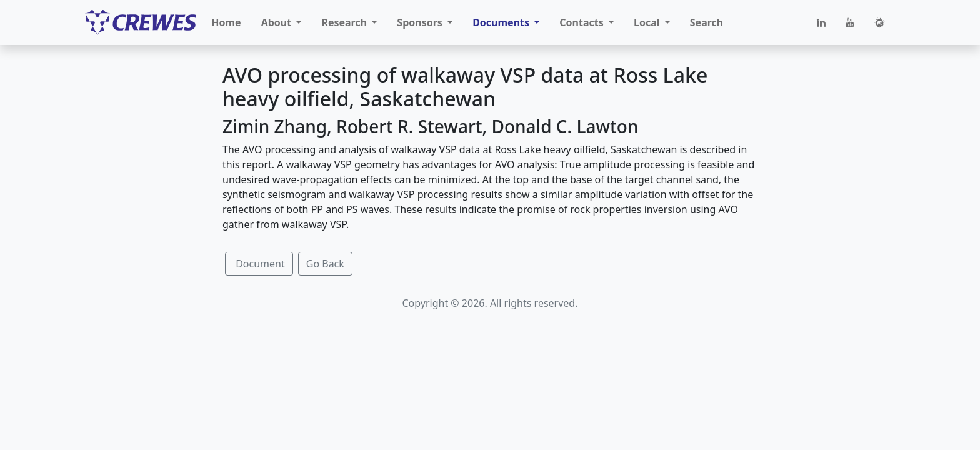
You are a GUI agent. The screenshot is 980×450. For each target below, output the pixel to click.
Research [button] (345, 22)
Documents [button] (502, 22)
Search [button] (707, 22)
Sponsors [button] (421, 22)
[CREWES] (141, 22)
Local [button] (648, 22)
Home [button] (226, 22)
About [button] (278, 22)
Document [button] (259, 264)
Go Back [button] (325, 264)
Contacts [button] (583, 22)
